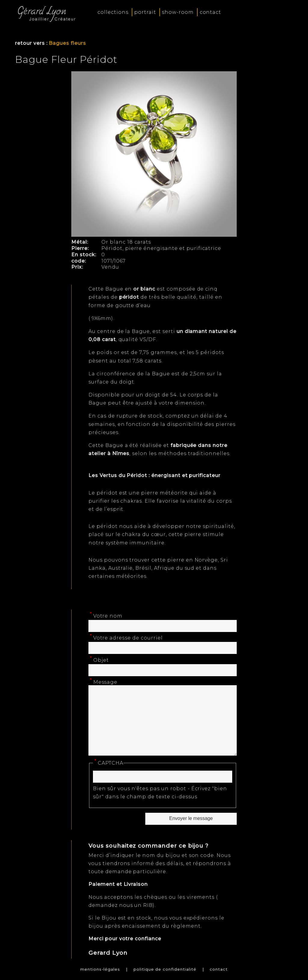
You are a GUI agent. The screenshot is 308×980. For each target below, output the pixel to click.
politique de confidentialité (165, 969)
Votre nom (108, 616)
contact (211, 12)
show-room (178, 12)
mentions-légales (100, 969)
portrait (145, 12)
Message (105, 682)
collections (113, 12)
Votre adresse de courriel (128, 638)
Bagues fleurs (67, 43)
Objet (101, 660)
